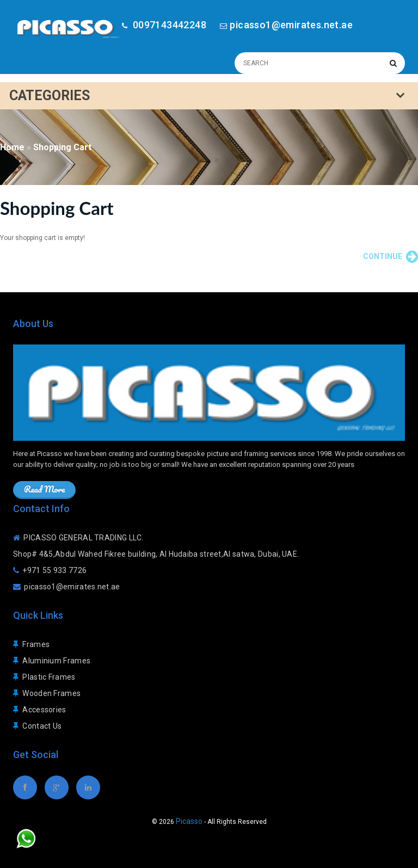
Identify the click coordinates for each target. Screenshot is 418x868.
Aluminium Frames (56, 661)
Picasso (189, 821)
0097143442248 (168, 25)
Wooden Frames (51, 693)
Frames (36, 644)
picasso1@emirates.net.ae (291, 25)
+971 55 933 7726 (54, 570)
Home (12, 147)
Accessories (44, 710)
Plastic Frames (49, 677)
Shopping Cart (62, 147)
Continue (391, 257)
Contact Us (42, 726)
